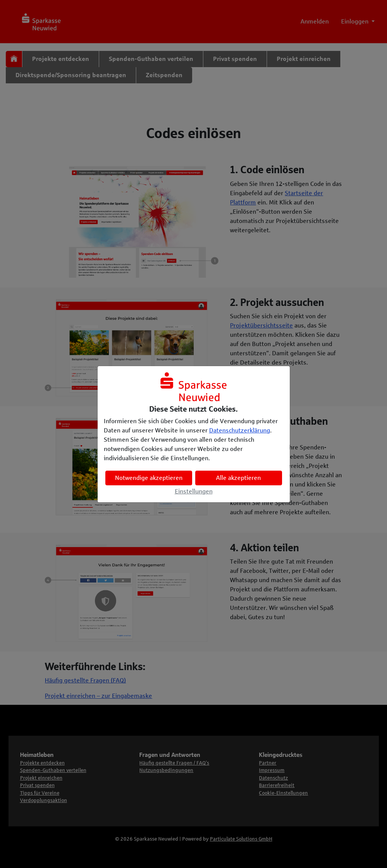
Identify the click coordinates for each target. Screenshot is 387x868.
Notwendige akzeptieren (149, 478)
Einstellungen (194, 491)
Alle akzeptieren (238, 478)
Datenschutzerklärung (240, 430)
